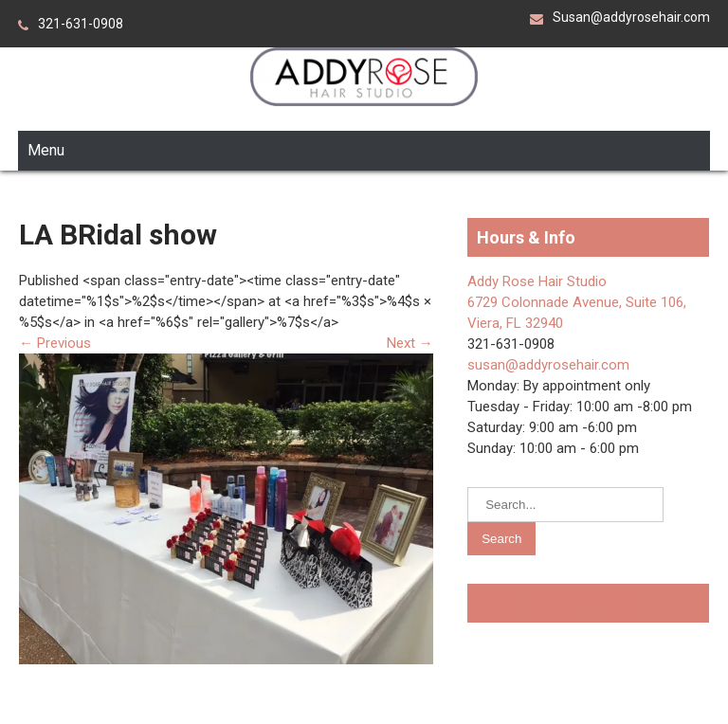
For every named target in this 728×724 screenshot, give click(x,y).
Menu (46, 150)
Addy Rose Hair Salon (562, 603)
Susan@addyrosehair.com (631, 17)
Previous (55, 343)
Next (410, 343)
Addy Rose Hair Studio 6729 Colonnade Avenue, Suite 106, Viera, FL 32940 (577, 302)
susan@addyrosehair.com (548, 365)
